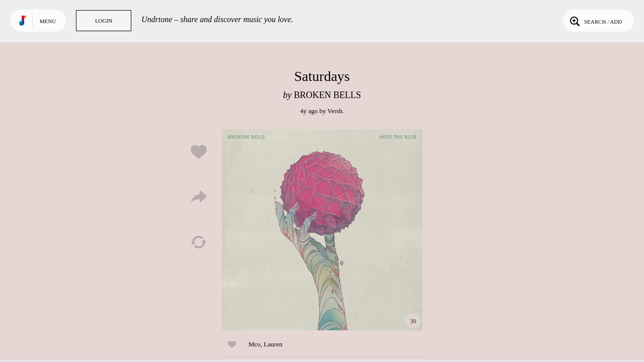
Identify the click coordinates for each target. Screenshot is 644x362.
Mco (255, 344)
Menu (48, 21)
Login (104, 21)
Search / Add (595, 21)
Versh (335, 111)
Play (322, 230)
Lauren (273, 344)
